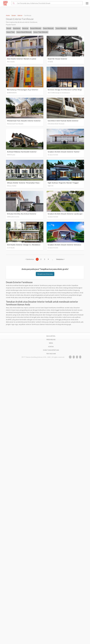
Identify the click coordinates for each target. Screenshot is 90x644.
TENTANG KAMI (51, 354)
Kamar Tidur (11, 32)
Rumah (9, 28)
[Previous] (29, 259)
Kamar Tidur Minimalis (41, 32)
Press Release (51, 340)
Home (8, 15)
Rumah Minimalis (36, 28)
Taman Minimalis (61, 28)
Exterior (20, 15)
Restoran (25, 28)
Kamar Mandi (73, 28)
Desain (14, 15)
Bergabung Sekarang (45, 274)
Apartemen (17, 28)
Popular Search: (11, 25)
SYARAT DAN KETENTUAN (51, 350)
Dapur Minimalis (48, 28)
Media (51, 343)
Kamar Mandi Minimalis (24, 32)
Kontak (51, 347)
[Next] (60, 259)
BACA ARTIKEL (51, 336)
